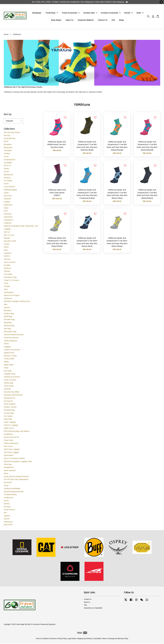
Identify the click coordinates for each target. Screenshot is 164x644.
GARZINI (7, 199)
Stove (6, 474)
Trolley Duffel (9, 359)
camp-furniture (9, 510)
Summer (7, 259)
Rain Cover (8, 447)
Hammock (8, 483)
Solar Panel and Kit (11, 438)
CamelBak (8, 163)
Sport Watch (9, 456)
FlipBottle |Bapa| (10, 190)
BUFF (6, 142)
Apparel (7, 516)
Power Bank (9, 441)
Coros (6, 157)
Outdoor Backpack (11, 444)
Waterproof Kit (9, 398)
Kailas (6, 208)
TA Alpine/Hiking (10, 495)
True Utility (8, 275)
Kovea (6, 501)
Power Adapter (10, 404)
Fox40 (6, 184)
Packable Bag (9, 410)
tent (5, 513)
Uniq (6, 290)
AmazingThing (9, 139)
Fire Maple (8, 181)
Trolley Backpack (10, 341)
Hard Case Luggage (12, 450)
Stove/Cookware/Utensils (14, 335)
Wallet (6, 362)
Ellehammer (9, 175)
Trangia (7, 287)
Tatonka (7, 272)
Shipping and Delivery (85, 639)
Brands (129, 13)
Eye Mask (8, 371)
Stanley (7, 504)
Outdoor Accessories (111, 13)
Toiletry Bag (8, 383)
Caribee (7, 154)
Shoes (6, 344)
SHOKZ (7, 256)
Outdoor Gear (90, 13)
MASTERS (8, 525)
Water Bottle (9, 365)
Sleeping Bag (9, 326)
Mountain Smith (10, 241)
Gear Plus (8, 196)
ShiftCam (7, 269)
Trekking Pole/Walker (12, 489)
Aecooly (7, 136)
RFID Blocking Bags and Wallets (17, 432)
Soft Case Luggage (11, 453)
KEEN (6, 247)
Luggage (7, 347)
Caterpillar (8, 151)
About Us (70, 20)
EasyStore (52, 625)
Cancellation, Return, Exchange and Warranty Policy (111, 639)
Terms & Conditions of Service (46, 639)
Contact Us (103, 20)
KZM (6, 211)
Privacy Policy (62, 639)
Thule (6, 284)
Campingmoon (10, 160)
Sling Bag (8, 323)
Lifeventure (8, 217)
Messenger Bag (10, 332)
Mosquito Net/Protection (13, 395)
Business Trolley (10, 356)
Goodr (6, 193)
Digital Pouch (9, 353)
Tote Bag (7, 329)
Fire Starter (8, 416)
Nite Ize (7, 232)
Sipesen (7, 308)
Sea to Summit (10, 263)
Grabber (7, 202)
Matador (7, 238)
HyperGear (8, 205)
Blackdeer (8, 145)
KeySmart (8, 214)
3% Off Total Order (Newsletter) (16, 480)
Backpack (8, 311)
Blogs (121, 20)
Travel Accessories (71, 13)
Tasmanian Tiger (10, 278)
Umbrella (7, 389)
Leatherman (9, 498)
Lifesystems (8, 220)
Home (6, 35)
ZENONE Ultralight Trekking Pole (17, 302)
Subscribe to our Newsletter (93, 608)
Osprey (7, 244)
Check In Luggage (11, 425)
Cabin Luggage (10, 422)
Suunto (7, 519)
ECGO (6, 172)
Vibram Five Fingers (12, 296)
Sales (140, 13)
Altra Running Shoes (12, 133)
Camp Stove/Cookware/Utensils (16, 477)
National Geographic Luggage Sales (18, 462)
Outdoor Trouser (10, 407)
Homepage (37, 13)
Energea (7, 507)
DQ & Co (7, 166)
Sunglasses (8, 434)
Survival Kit (8, 401)
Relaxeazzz (8, 522)
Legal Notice (72, 639)
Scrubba (7, 266)
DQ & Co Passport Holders (14, 459)
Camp (6, 486)
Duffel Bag (8, 317)
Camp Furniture (10, 380)
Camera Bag (9, 413)
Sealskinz (8, 254)
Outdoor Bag (9, 314)
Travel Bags (52, 13)
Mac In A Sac (9, 235)
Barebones (8, 148)
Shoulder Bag (9, 320)
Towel (6, 368)
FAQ (113, 20)
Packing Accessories (12, 377)
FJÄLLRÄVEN (9, 187)
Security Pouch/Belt (11, 392)
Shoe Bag (8, 465)
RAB (6, 250)
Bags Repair (56, 20)
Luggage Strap (10, 374)
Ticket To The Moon (11, 281)
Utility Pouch (9, 429)
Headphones (9, 468)
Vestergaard (9, 293)
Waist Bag (8, 419)
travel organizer (10, 471)
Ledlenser (8, 223)
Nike (6, 305)
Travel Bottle (9, 386)
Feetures (7, 178)
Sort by (8, 115)
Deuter (6, 169)
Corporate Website (86, 20)
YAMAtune (8, 299)
